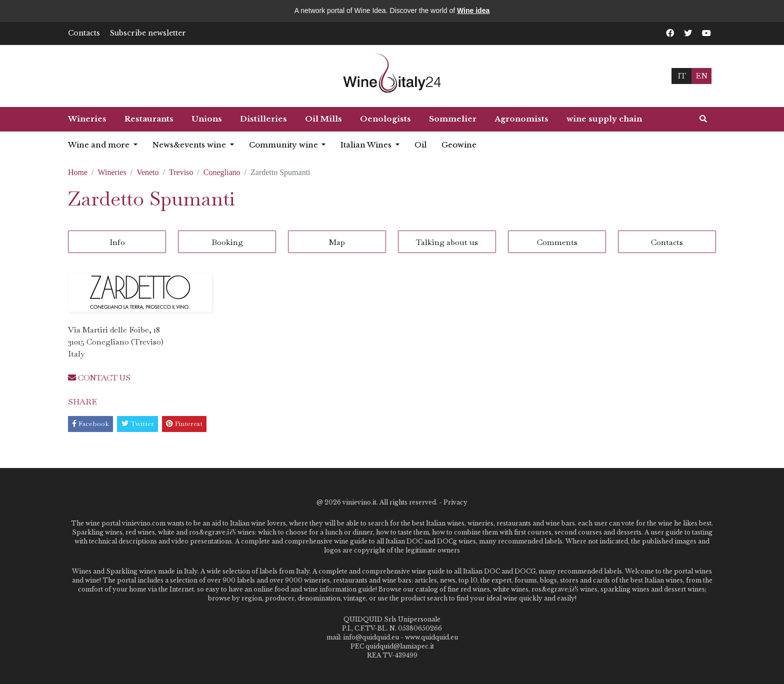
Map (337, 242)
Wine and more (100, 145)
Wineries (87, 119)
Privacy (455, 502)
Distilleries (263, 119)
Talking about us (447, 242)
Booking (227, 242)
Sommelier (453, 119)
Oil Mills (323, 119)
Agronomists (521, 119)
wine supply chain (604, 119)
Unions (207, 119)
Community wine (284, 145)
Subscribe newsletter (148, 33)
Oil (420, 145)
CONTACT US (99, 378)
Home (78, 172)
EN (701, 76)
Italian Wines (367, 145)
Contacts (84, 33)
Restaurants (149, 119)
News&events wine (190, 145)
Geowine (459, 145)
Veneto (147, 172)
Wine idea (473, 10)
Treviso (181, 172)
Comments (557, 242)
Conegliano (222, 172)
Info (117, 242)
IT (682, 76)
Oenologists (385, 119)
